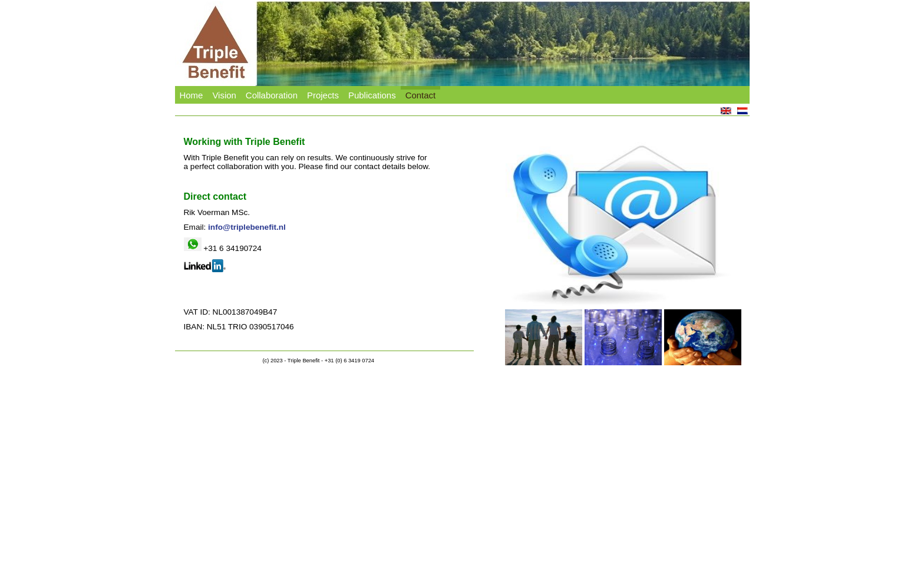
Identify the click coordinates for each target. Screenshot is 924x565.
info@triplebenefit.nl (247, 227)
